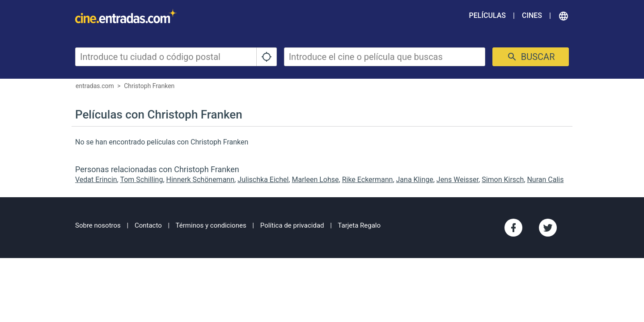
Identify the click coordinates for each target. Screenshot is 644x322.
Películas (487, 15)
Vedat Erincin (96, 180)
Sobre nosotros (98, 225)
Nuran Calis (545, 180)
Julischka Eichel (263, 180)
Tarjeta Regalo (359, 225)
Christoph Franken (149, 86)
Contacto (148, 225)
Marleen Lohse (315, 180)
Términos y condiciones (211, 225)
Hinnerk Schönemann (201, 180)
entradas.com (95, 86)
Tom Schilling (141, 180)
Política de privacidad (292, 225)
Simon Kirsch (503, 180)
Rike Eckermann (368, 180)
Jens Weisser (458, 180)
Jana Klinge (415, 180)
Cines (532, 15)
